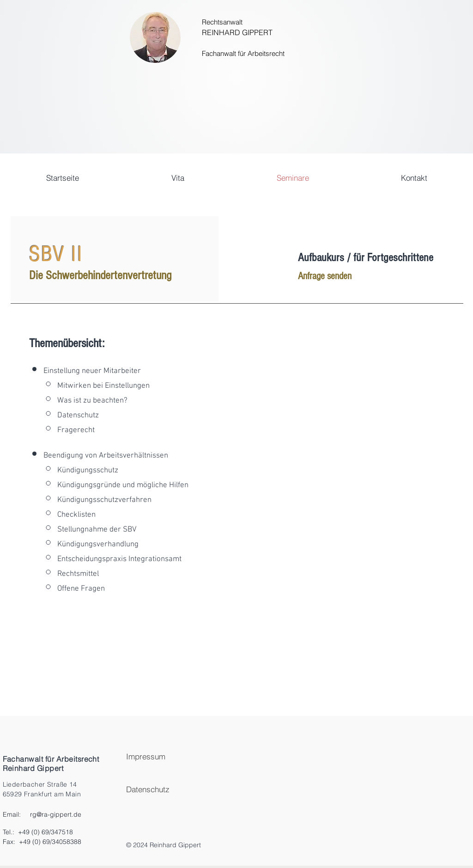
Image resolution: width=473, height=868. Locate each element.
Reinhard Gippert (33, 768)
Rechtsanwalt (222, 22)
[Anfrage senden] (339, 277)
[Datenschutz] (189, 789)
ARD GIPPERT (249, 32)
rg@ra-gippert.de (56, 814)
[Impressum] (189, 756)
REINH (213, 32)
